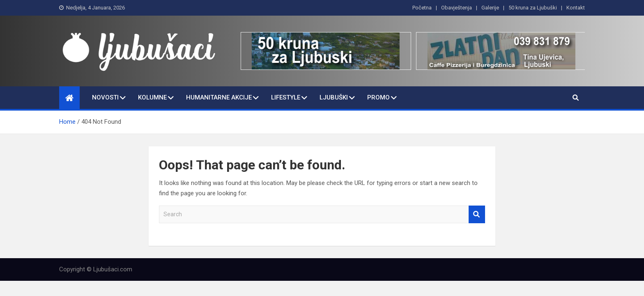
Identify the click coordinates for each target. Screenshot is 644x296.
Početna (422, 8)
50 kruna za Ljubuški (533, 8)
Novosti (105, 97)
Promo (378, 97)
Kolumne (152, 97)
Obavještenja (457, 8)
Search (477, 214)
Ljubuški (334, 97)
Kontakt (576, 8)
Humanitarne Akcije (219, 97)
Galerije (490, 8)
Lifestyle (286, 97)
